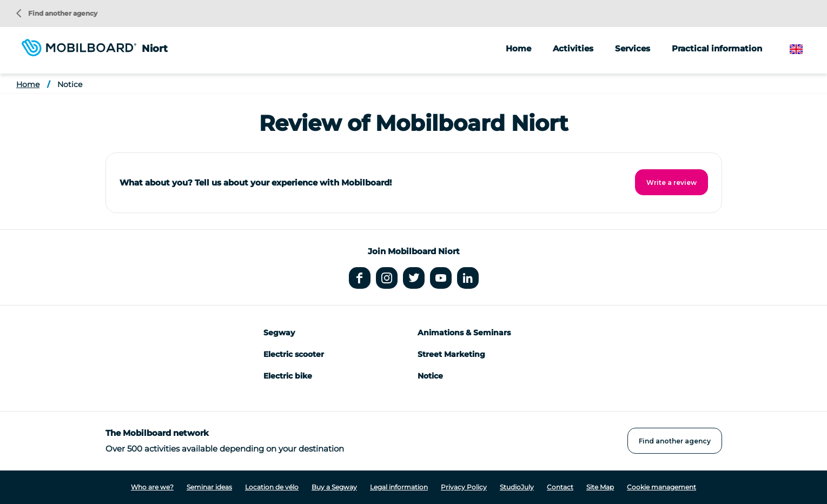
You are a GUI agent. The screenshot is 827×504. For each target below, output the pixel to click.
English (805, 49)
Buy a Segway (334, 487)
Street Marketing (451, 354)
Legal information (399, 487)
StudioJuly (517, 487)
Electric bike (288, 376)
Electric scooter (294, 354)
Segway (279, 333)
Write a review (671, 183)
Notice (70, 84)
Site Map (600, 487)
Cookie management (661, 487)
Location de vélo (272, 487)
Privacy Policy (464, 487)
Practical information (717, 48)
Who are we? (152, 487)
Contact (560, 487)
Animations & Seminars (464, 333)
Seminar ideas (209, 487)
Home (518, 48)
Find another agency (57, 13)
